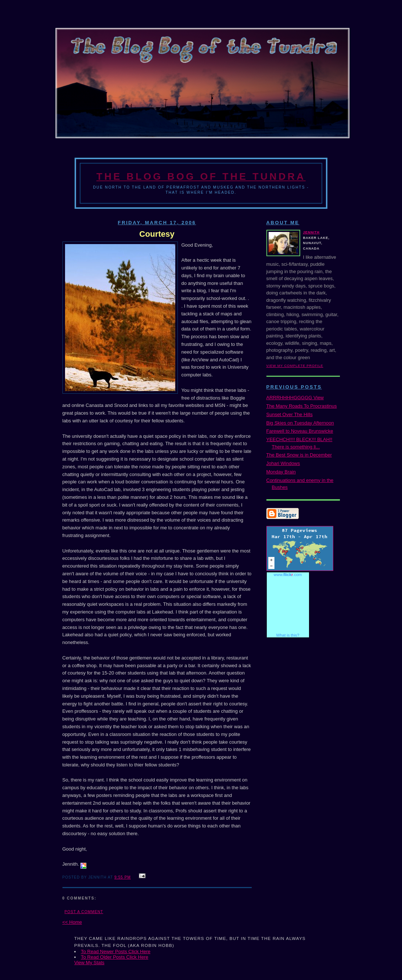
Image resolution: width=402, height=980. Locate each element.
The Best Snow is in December (299, 455)
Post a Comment (84, 912)
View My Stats (89, 963)
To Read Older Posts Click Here (115, 957)
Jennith (311, 232)
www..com (288, 575)
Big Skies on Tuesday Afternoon (300, 423)
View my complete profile (295, 366)
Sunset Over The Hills (290, 414)
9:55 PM (123, 877)
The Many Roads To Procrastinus (302, 406)
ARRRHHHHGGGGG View (295, 398)
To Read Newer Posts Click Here (116, 952)
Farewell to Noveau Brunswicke (300, 431)
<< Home (72, 922)
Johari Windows (283, 463)
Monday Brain (281, 472)
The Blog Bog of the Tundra (201, 176)
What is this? (288, 635)
